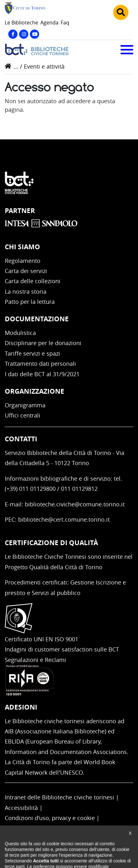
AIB (9, 731)
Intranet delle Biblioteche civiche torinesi (59, 797)
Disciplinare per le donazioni (43, 343)
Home (8, 66)
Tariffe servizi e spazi (32, 353)
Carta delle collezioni (33, 281)
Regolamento (23, 261)
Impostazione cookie (32, 828)
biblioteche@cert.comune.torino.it (64, 519)
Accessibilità (21, 808)
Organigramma (25, 405)
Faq (65, 23)
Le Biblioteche (21, 23)
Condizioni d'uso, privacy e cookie (50, 818)
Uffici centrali (23, 415)
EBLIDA (14, 741)
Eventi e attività (44, 66)
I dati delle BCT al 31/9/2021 (42, 374)
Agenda (49, 23)
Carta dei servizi (26, 271)
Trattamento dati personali (40, 364)
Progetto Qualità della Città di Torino (54, 567)
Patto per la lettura (30, 302)
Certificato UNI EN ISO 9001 (41, 639)
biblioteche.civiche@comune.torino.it (75, 504)
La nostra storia (26, 291)
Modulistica (20, 333)
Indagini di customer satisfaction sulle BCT (62, 649)
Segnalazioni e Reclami (35, 660)
